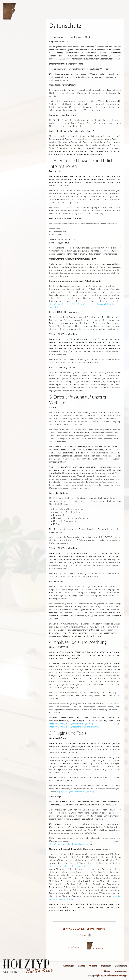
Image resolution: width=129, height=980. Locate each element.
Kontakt (93, 965)
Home (107, 971)
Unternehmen (120, 971)
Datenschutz (121, 965)
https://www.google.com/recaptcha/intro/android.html (74, 727)
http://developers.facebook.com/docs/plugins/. (70, 866)
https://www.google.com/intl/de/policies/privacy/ (71, 724)
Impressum (106, 965)
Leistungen (69, 965)
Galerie (81, 965)
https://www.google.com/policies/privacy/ (75, 792)
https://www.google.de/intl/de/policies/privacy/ (70, 844)
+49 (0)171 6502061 (75, 929)
